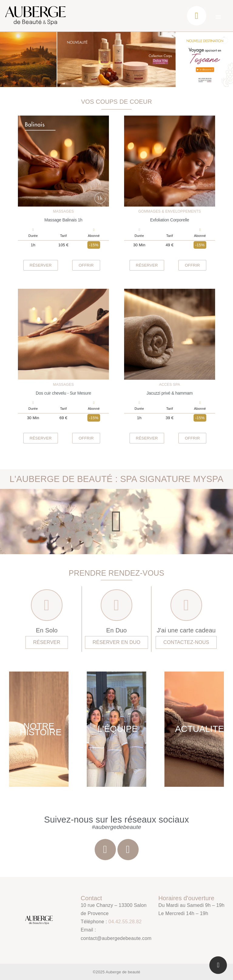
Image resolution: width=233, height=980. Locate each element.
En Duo (116, 630)
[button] (41, 265)
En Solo (47, 630)
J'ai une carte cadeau (186, 630)
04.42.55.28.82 (125, 922)
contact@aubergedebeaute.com (116, 938)
